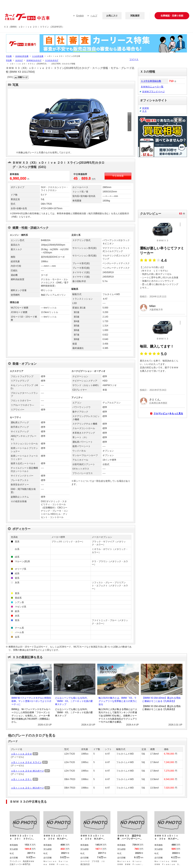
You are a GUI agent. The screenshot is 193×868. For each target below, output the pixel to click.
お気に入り (112, 16)
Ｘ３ (144, 111)
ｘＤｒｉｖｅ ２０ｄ (21, 754)
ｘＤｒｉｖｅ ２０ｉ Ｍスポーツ (27, 788)
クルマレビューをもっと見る (168, 413)
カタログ (19, 60)
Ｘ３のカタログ (52, 60)
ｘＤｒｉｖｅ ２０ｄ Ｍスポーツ (27, 771)
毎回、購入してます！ (157, 346)
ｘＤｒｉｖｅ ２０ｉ (21, 779)
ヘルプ (94, 16)
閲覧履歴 (135, 16)
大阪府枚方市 (156, 310)
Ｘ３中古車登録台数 (151, 81)
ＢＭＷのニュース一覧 (152, 87)
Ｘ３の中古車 (38, 56)
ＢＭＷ (146, 108)
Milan (152, 306)
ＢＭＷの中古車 (22, 56)
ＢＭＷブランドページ (153, 92)
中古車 (9, 56)
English (80, 16)
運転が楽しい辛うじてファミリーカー (162, 251)
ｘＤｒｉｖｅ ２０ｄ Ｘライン (26, 762)
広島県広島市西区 (158, 403)
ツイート (134, 59)
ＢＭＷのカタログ (34, 60)
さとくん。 (156, 399)
